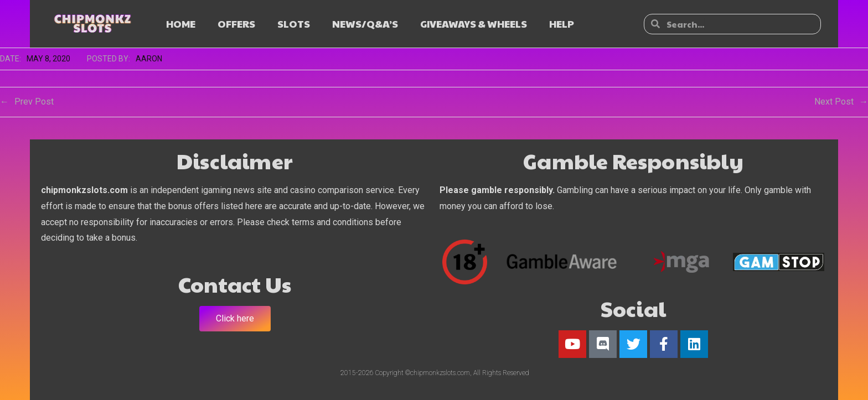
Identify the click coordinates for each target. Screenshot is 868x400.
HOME (181, 24)
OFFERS (236, 24)
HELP (562, 24)
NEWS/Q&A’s (365, 24)
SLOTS (294, 24)
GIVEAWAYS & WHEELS (474, 24)
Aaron (149, 59)
